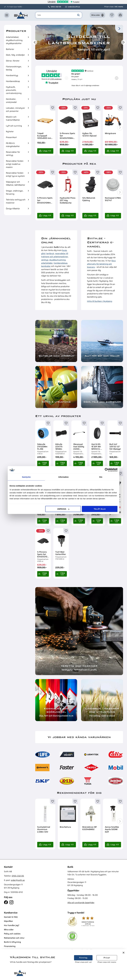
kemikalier (46, 266)
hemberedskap (61, 263)
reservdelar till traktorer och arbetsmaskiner (55, 255)
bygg (64, 250)
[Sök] (78, 15)
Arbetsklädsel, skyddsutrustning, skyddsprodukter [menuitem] (14, 40)
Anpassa (63, 509)
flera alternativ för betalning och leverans (101, 264)
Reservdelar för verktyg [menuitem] (13, 154)
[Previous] (35, 42)
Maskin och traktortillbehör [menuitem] (13, 118)
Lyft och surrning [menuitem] (14, 126)
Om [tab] (101, 477)
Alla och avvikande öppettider (81, 903)
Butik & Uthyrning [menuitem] (12, 942)
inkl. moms (119, 7)
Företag (83, 958)
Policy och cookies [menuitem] (12, 934)
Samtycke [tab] (26, 477)
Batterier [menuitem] (10, 49)
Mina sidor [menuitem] (9, 930)
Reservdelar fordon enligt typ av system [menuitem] (15, 174)
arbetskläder (47, 263)
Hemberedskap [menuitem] (13, 81)
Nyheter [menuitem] (10, 131)
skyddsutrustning (57, 260)
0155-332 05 (56, 7)
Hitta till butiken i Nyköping (100, 301)
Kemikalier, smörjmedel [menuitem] (11, 101)
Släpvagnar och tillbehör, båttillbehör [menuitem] (16, 183)
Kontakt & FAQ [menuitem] (11, 917)
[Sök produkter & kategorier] (59, 15)
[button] (7, 15)
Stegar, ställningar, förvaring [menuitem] (15, 192)
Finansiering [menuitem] (10, 946)
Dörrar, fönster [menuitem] (13, 61)
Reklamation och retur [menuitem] (14, 938)
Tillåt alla (100, 509)
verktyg (45, 260)
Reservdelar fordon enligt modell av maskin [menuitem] (15, 164)
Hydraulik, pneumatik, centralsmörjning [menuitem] (14, 90)
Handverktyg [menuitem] (12, 75)
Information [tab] (64, 477)
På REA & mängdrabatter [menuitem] (13, 145)
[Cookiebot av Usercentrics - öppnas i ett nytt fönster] (107, 470)
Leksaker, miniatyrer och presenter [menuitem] (15, 110)
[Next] (124, 42)
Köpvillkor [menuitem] (8, 921)
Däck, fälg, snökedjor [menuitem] (15, 55)
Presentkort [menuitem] (11, 137)
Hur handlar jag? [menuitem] (12, 925)
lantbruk (50, 253)
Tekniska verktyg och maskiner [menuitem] (16, 201)
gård (43, 253)
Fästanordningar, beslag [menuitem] (14, 68)
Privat (107, 958)
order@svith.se (74, 7)
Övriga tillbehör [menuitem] (13, 209)
